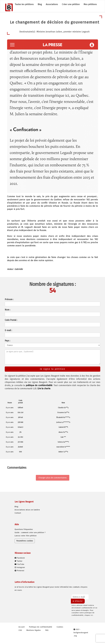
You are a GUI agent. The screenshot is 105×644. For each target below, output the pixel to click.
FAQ (47, 630)
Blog (40, 4)
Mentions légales (34, 630)
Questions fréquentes (24, 529)
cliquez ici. (89, 615)
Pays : (8, 341)
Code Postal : (11, 320)
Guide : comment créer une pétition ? (30, 533)
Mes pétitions (90, 4)
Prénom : (9, 299)
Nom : (8, 310)
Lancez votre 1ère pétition (26, 536)
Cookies (60, 627)
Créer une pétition (71, 4)
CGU (20, 630)
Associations (52, 4)
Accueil (22, 627)
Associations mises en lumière (27, 510)
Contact (18, 513)
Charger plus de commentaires (53, 478)
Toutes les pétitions (24, 4)
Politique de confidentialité (41, 627)
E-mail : (8, 330)
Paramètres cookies (25, 541)
